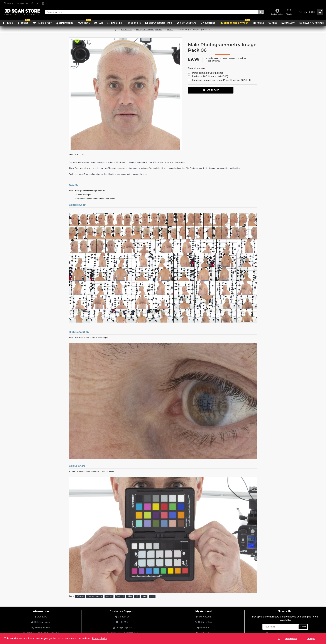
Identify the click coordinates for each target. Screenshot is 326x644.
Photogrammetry (95, 596)
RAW (130, 596)
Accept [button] (311, 639)
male (144, 596)
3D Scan (80, 596)
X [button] (279, 639)
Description (77, 155)
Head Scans (126, 29)
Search (170, 29)
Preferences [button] (291, 639)
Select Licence (196, 68)
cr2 (137, 596)
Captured (120, 596)
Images (109, 596)
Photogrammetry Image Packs (149, 29)
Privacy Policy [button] (100, 638)
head (152, 596)
